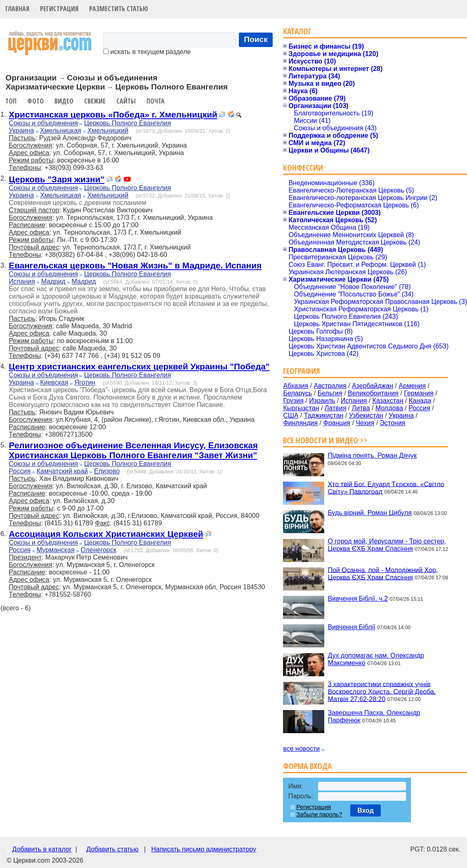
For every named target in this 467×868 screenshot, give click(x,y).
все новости (301, 749)
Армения (412, 386)
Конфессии (303, 168)
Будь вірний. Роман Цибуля (370, 513)
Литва (361, 408)
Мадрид (53, 281)
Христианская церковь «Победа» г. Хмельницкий (113, 114)
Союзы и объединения (43, 123)
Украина (21, 131)
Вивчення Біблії (351, 627)
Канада (420, 401)
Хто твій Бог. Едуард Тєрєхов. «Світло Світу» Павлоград (386, 488)
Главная (17, 9)
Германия (419, 393)
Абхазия (296, 386)
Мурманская (56, 550)
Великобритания (373, 393)
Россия (19, 471)
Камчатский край (62, 471)
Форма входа (307, 766)
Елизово (107, 471)
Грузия (293, 401)
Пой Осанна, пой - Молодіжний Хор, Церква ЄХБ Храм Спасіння (383, 573)
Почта (156, 101)
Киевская (54, 382)
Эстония (393, 423)
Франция (337, 423)
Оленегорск (99, 550)
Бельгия (330, 393)
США (291, 415)
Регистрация (59, 9)
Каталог (297, 31)
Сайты (126, 101)
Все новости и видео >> (325, 440)
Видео (64, 101)
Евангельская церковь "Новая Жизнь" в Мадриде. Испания (135, 265)
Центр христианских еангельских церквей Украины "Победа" (139, 366)
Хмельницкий (108, 131)
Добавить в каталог (42, 849)
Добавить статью (112, 849)
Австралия (330, 386)
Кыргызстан (301, 408)
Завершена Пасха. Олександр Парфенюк (374, 716)
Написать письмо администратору (203, 849)
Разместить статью (119, 9)
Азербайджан (373, 386)
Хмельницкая (61, 131)
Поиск (256, 39)
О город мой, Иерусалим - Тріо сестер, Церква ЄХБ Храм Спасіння (387, 545)
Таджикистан (324, 415)
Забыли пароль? (319, 814)
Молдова (389, 408)
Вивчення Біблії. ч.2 (358, 599)
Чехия (365, 423)
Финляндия (300, 423)
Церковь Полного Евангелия (127, 123)
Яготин (85, 382)
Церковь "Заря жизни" (57, 179)
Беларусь (297, 393)
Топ (11, 101)
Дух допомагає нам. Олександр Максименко (376, 659)
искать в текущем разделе (147, 52)
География (302, 371)
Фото (35, 101)
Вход (366, 810)
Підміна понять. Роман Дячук (372, 455)
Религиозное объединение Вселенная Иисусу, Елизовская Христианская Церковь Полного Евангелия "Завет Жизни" (133, 450)
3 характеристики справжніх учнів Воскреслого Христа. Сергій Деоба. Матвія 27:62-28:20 (382, 691)
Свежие (95, 101)
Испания (22, 281)
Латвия (335, 408)
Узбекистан (366, 415)
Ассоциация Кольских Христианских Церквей (106, 534)
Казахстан (388, 401)
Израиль (322, 401)
